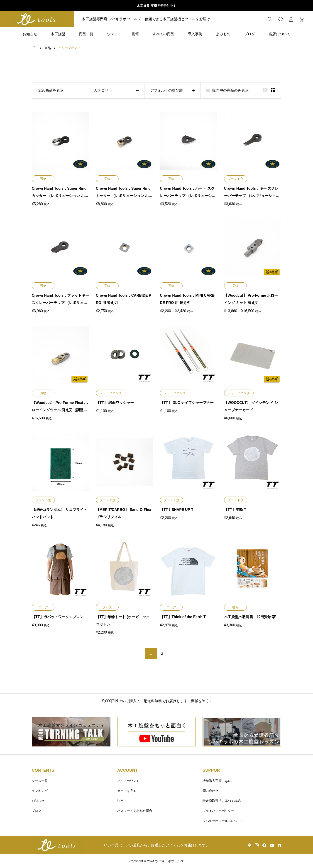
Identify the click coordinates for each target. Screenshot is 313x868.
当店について (279, 34)
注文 (120, 801)
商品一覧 (86, 34)
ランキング (40, 791)
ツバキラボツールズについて (223, 821)
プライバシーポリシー (218, 811)
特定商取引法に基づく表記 (222, 801)
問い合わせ (210, 791)
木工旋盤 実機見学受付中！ (156, 6)
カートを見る (127, 791)
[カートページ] (300, 19)
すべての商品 (163, 34)
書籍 (135, 34)
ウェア (112, 34)
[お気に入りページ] (280, 19)
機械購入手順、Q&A (217, 781)
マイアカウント (128, 781)
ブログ (249, 34)
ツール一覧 (40, 781)
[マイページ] (291, 19)
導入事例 (195, 34)
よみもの (223, 34)
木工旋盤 (58, 34)
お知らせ (30, 34)
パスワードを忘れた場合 (135, 811)
